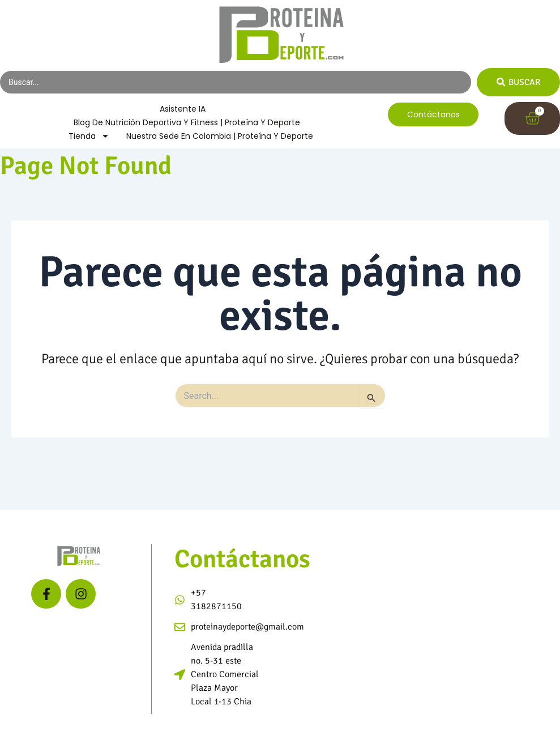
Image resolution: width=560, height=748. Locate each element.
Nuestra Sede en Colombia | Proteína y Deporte (220, 137)
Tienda (89, 137)
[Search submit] (517, 82)
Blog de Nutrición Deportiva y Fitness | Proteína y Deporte (187, 123)
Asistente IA (183, 109)
